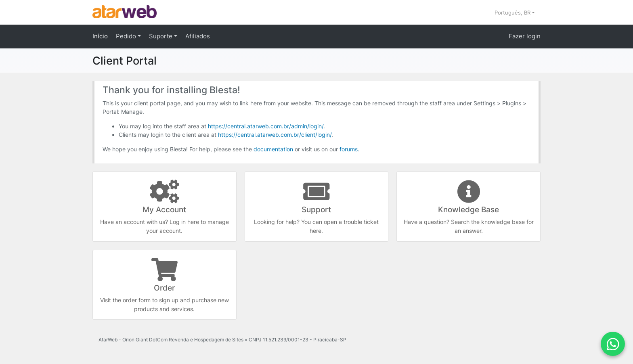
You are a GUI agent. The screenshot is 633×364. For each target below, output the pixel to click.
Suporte (161, 36)
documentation (273, 149)
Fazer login (525, 36)
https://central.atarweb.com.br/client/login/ (275, 135)
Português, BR (513, 13)
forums (349, 149)
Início (100, 36)
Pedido (127, 36)
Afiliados (198, 36)
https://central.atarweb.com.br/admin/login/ (266, 126)
